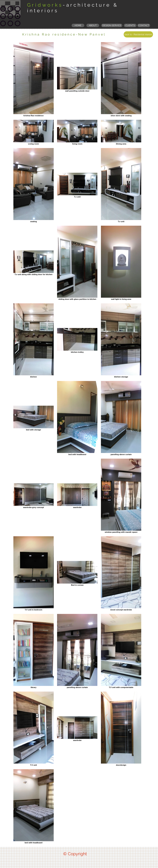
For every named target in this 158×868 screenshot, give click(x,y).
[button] (130, 25)
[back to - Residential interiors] (138, 34)
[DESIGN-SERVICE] (112, 25)
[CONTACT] (144, 25)
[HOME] (78, 25)
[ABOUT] (93, 25)
